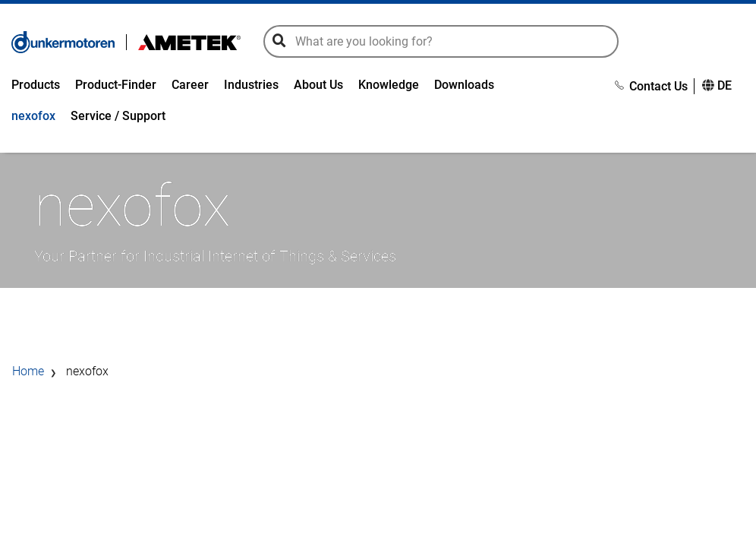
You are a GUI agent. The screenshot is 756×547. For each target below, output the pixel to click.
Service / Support (118, 117)
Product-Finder (116, 86)
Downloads (464, 86)
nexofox (33, 117)
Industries (251, 86)
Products (36, 86)
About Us (318, 86)
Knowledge (389, 86)
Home (28, 375)
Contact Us (651, 88)
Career (190, 86)
